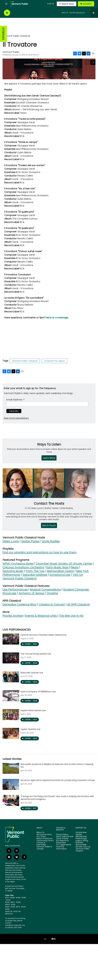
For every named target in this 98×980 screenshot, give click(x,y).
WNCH (8, 950)
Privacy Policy (62, 880)
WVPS (7, 953)
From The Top (35, 617)
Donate (87, 4)
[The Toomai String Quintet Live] (11, 703)
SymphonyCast (60, 620)
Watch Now (67, 4)
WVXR (13, 953)
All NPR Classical (78, 650)
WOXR (18, 948)
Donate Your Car (83, 892)
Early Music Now (58, 613)
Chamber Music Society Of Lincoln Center (64, 609)
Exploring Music (13, 617)
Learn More (49, 503)
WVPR (7, 948)
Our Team (41, 882)
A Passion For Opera (55, 406)
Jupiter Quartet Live (30, 775)
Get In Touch (49, 571)
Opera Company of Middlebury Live (38, 737)
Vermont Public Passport (82, 895)
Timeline (52, 639)
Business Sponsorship (81, 889)
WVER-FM (9, 957)
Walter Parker (51, 554)
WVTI (7, 943)
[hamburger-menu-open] (6, 4)
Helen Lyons (37, 554)
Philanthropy (81, 884)
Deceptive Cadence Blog (19, 650)
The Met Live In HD (71, 661)
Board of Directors (45, 884)
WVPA (13, 950)
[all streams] (94, 13)
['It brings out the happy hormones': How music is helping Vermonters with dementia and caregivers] (11, 846)
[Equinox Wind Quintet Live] (11, 760)
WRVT (13, 948)
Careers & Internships (41, 889)
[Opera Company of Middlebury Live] (11, 741)
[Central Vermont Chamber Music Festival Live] (11, 685)
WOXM (12, 943)
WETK (18, 953)
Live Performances (15, 635)
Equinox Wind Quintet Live (33, 756)
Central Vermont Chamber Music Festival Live (43, 680)
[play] (7, 13)
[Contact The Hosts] (49, 529)
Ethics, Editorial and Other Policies (65, 883)
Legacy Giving (82, 886)
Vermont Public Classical (16, 36)
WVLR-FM (17, 957)
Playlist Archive (13, 661)
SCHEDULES (3, 34)
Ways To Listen (49, 490)
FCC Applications (64, 890)
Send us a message (57, 363)
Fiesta (75, 613)
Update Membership (81, 881)
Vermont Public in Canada (44, 893)
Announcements (44, 880)
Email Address (16, 445)
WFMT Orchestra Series (18, 609)
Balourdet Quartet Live (32, 718)
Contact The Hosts (49, 549)
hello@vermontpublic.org (15, 971)
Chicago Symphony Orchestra (23, 613)
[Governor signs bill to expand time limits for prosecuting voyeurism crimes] (11, 830)
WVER (7, 955)
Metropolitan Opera (60, 617)
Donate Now (81, 878)
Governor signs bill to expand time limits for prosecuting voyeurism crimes (58, 826)
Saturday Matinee (35, 620)
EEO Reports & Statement (62, 887)
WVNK (24, 943)
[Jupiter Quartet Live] (11, 779)
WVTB (23, 953)
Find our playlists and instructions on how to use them (39, 598)
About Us (40, 878)
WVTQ (8, 946)
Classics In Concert (52, 650)
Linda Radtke (67, 554)
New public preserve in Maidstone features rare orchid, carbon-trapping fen (57, 811)
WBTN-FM (9, 959)
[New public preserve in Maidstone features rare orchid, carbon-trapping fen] (11, 814)
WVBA (18, 943)
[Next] (93, 120)
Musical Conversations (45, 635)
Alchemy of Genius (32, 639)
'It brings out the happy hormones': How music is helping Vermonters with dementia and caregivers (57, 843)
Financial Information (61, 893)
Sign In (51, 4)
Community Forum (45, 886)
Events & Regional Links (41, 661)
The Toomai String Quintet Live (36, 699)
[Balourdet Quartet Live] (11, 722)
